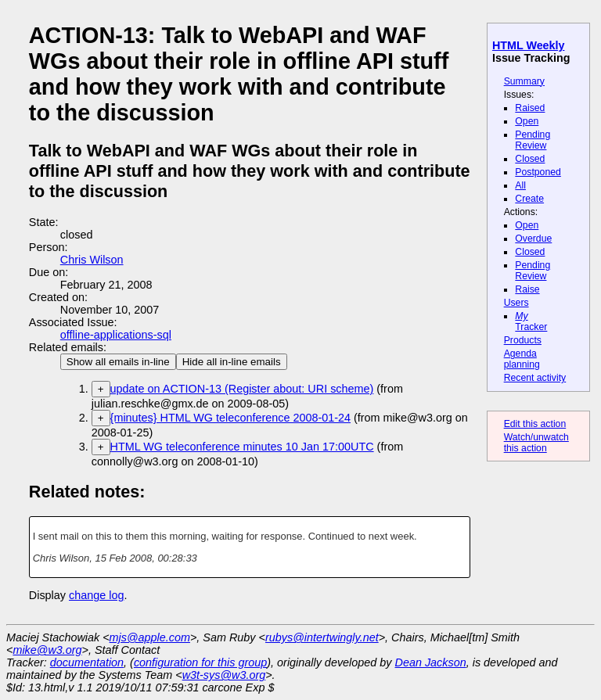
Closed (530, 159)
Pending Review (533, 140)
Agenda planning (522, 359)
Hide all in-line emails (232, 362)
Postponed (538, 172)
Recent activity (535, 378)
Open (527, 121)
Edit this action (535, 424)
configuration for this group (200, 662)
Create (529, 199)
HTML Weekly (529, 45)
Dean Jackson (431, 662)
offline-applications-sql (116, 335)
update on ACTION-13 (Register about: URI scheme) (242, 389)
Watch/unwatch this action (536, 443)
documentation (87, 662)
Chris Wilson (92, 260)
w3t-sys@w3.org (224, 675)
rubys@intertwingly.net (322, 637)
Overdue (533, 239)
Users (516, 303)
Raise (527, 289)
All (520, 185)
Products (523, 340)
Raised (530, 108)
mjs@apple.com (150, 637)
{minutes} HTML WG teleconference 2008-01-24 (230, 418)
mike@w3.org (47, 650)
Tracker (531, 321)
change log (96, 595)
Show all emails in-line (118, 362)
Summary (524, 81)
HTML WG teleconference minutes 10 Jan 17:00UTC (242, 447)
